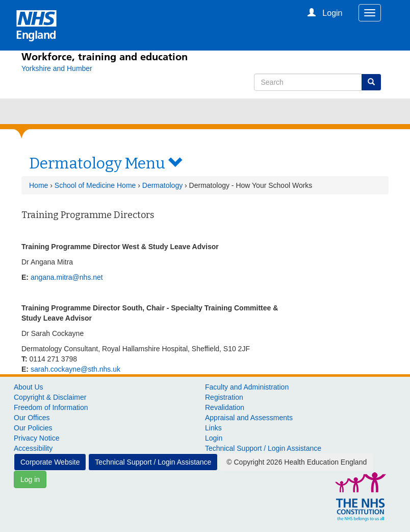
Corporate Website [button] (50, 462)
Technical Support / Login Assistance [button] (153, 462)
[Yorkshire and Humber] (57, 68)
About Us (29, 387)
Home (39, 185)
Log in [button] (30, 479)
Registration (224, 397)
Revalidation (225, 407)
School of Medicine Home (95, 185)
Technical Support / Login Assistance (263, 448)
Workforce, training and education (105, 57)
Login (214, 438)
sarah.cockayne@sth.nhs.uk (75, 369)
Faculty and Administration (247, 387)
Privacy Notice (36, 438)
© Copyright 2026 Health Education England (297, 462)
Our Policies (33, 428)
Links (213, 428)
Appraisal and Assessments (249, 418)
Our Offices (32, 418)
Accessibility (33, 448)
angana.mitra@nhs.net (67, 277)
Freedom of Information (51, 407)
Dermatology (162, 185)
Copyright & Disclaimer (50, 397)
